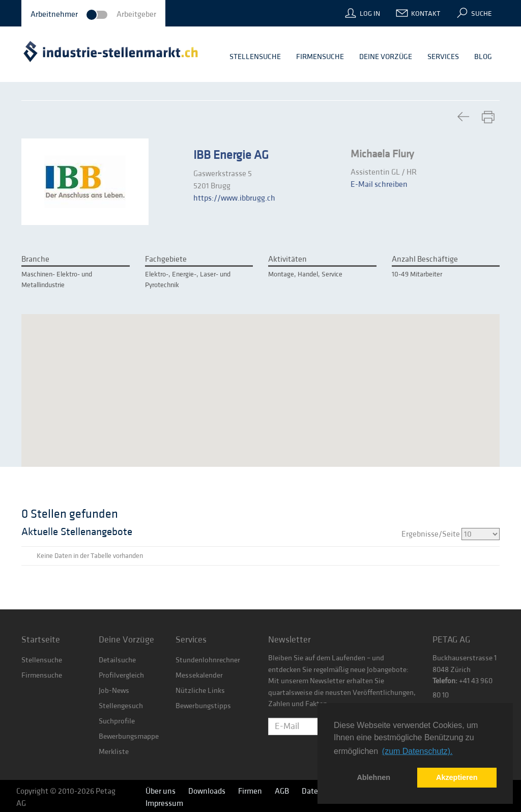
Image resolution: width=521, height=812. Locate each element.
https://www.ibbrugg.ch (234, 198)
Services (191, 640)
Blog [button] (483, 57)
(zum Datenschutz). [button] (417, 751)
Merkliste (114, 752)
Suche (482, 14)
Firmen (250, 791)
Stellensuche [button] (255, 57)
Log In (370, 14)
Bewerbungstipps (203, 706)
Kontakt (426, 14)
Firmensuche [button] (320, 57)
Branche (35, 259)
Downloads (207, 791)
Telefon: (445, 681)
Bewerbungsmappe (129, 736)
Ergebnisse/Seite (451, 534)
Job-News (114, 691)
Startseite (41, 640)
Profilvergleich (121, 675)
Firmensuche (42, 675)
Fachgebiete (166, 259)
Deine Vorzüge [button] (386, 57)
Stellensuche (42, 660)
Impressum (164, 803)
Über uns (161, 791)
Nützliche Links (200, 691)
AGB (282, 791)
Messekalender (199, 675)
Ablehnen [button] (373, 777)
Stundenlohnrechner (208, 660)
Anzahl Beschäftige (425, 259)
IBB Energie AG (231, 155)
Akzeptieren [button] (457, 777)
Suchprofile (117, 721)
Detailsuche (117, 660)
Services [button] (443, 57)
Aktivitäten (287, 259)
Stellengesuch (121, 706)
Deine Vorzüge (126, 640)
